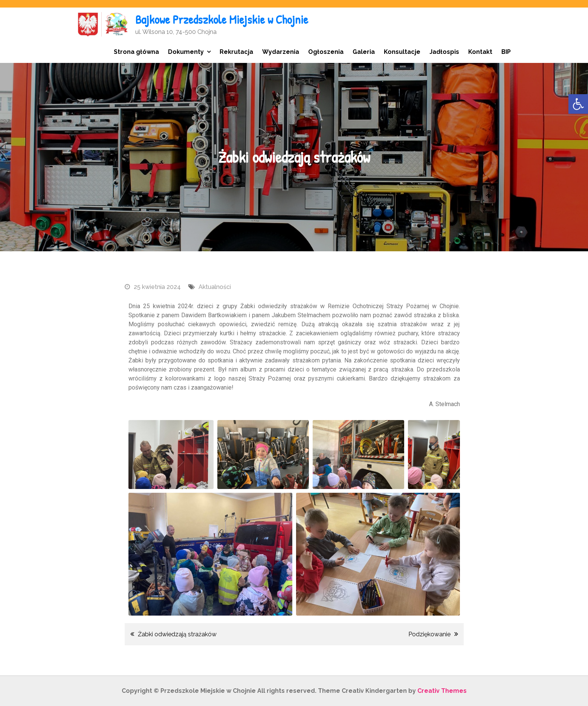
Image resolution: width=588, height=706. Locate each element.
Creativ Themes (442, 691)
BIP (506, 52)
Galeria (364, 52)
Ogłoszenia (326, 52)
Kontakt (480, 52)
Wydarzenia (281, 52)
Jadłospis (444, 52)
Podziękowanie (429, 634)
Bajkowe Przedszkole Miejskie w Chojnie (222, 19)
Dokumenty (186, 52)
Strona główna (136, 52)
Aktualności (215, 287)
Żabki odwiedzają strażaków (177, 634)
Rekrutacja (236, 52)
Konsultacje (402, 52)
